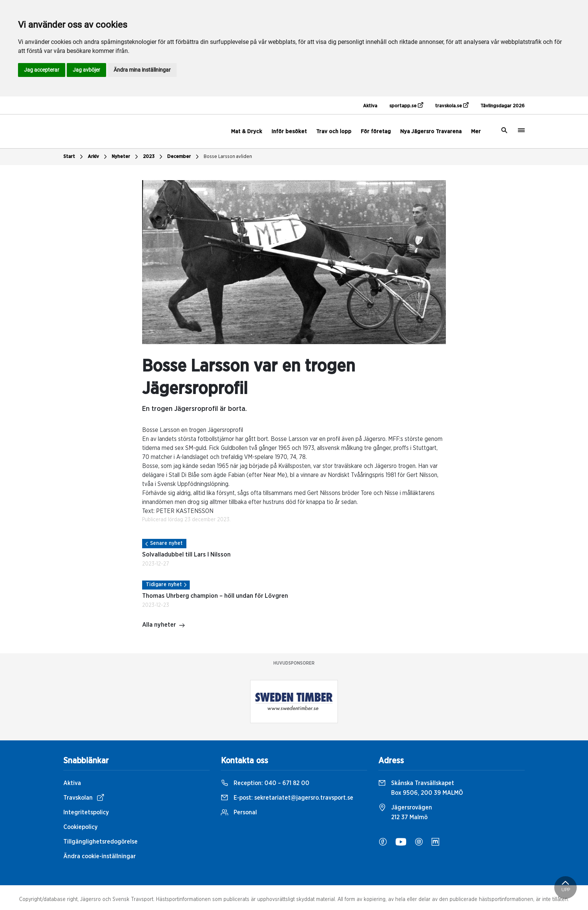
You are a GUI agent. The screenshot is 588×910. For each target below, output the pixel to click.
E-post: (287, 798)
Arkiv (98, 157)
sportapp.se (406, 105)
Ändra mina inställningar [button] (142, 70)
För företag (376, 132)
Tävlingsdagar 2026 (502, 106)
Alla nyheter (164, 626)
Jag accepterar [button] (42, 70)
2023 (154, 157)
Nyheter (126, 157)
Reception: (265, 783)
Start (74, 157)
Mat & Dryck (247, 132)
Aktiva (370, 106)
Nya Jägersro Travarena (431, 132)
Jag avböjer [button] (86, 70)
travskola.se (452, 105)
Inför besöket (289, 132)
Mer (476, 132)
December (184, 157)
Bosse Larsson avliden (228, 157)
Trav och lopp (334, 132)
